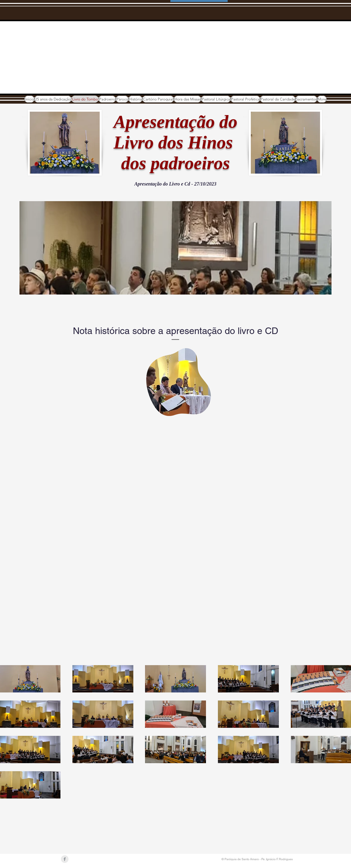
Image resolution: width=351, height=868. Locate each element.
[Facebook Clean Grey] (65, 859)
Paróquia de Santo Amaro (89, 49)
